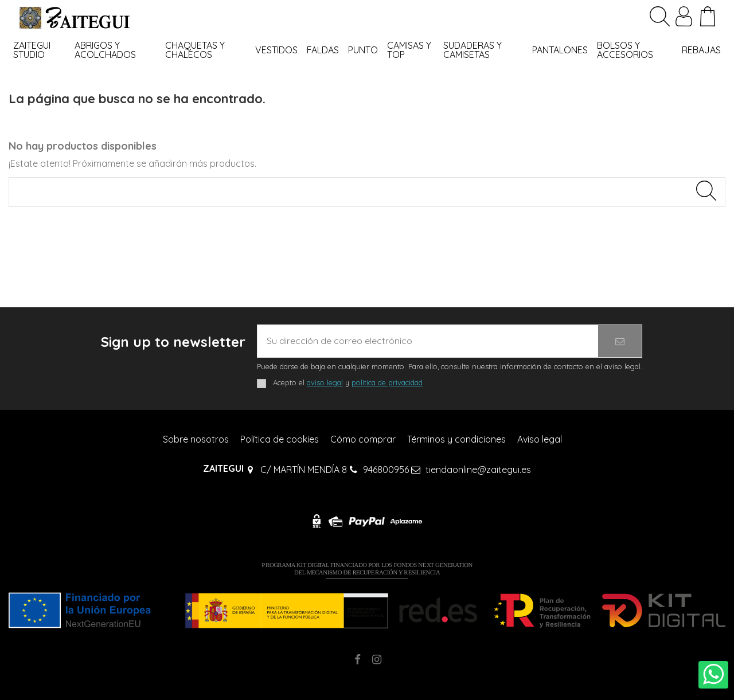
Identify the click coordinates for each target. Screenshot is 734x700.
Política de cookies (280, 439)
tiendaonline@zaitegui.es (478, 470)
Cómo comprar (363, 439)
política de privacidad (387, 382)
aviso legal (325, 382)
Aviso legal (540, 439)
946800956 (386, 470)
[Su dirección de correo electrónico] (428, 341)
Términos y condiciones (456, 439)
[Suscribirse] (620, 341)
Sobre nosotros (196, 439)
